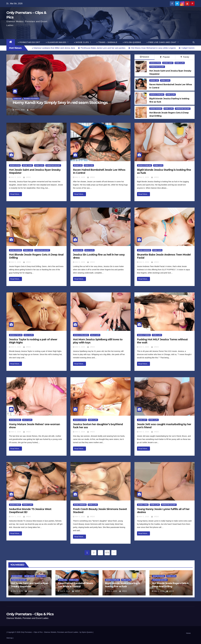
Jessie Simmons (80, 505)
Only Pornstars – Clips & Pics (32, 632)
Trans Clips (28, 505)
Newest (144, 57)
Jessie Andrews (144, 250)
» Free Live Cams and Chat (163, 42)
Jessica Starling (157, 95)
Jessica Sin (78, 250)
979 (107, 553)
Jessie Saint (168, 63)
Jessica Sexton (80, 420)
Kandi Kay (17, 99)
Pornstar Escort (157, 67)
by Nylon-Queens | (87, 632)
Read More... (15, 194)
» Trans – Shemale (107, 42)
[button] (194, 42)
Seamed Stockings (31, 99)
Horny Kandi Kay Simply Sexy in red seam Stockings (60, 103)
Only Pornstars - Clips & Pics (30, 614)
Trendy (185, 57)
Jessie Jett (142, 420)
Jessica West (15, 505)
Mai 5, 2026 (20, 110)
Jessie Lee (154, 80)
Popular (165, 57)
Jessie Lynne (143, 505)
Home (188, 633)
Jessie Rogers (156, 109)
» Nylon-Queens (132, 42)
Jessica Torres (144, 335)
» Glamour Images (57, 42)
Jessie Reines (15, 420)
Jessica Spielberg (81, 335)
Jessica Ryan (155, 63)
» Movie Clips (82, 42)
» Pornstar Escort (29, 42)
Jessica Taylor (16, 335)
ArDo (31, 110)
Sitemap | (10, 638)
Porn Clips (180, 63)
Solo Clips (89, 250)
